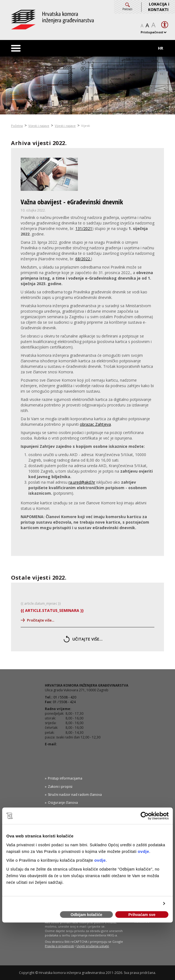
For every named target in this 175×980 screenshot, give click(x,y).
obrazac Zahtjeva (95, 424)
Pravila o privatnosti (59, 946)
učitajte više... (83, 639)
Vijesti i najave (39, 126)
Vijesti (86, 126)
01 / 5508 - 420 (65, 697)
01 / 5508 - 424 (64, 702)
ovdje (143, 851)
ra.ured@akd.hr (82, 482)
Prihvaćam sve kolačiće (142, 915)
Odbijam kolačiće (86, 915)
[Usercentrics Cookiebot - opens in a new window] (145, 816)
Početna (17, 126)
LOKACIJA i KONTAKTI (159, 7)
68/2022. (83, 259)
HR (161, 48)
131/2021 (84, 228)
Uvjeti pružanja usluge (93, 946)
